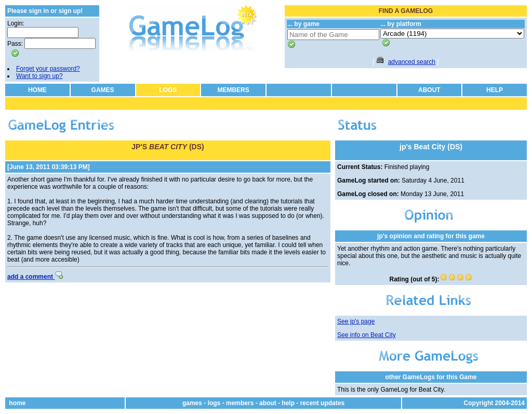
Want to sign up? (39, 76)
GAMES (103, 90)
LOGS (168, 90)
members (240, 403)
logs (214, 403)
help (288, 403)
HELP (495, 90)
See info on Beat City (367, 335)
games (192, 403)
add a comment (35, 277)
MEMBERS (233, 90)
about (268, 403)
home (17, 403)
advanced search (412, 62)
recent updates (322, 403)
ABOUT (429, 90)
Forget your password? (48, 69)
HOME (37, 90)
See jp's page (356, 321)
